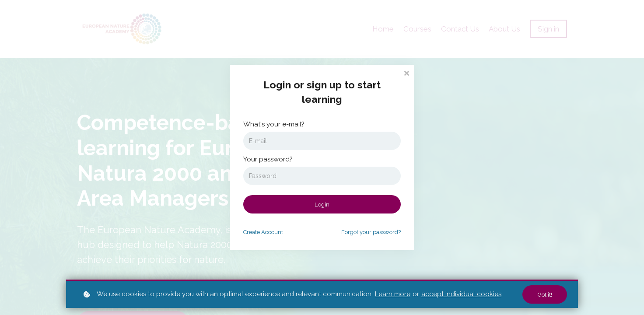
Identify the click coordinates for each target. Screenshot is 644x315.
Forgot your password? (371, 232)
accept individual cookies (461, 294)
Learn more (393, 294)
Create (263, 232)
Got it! (544, 294)
